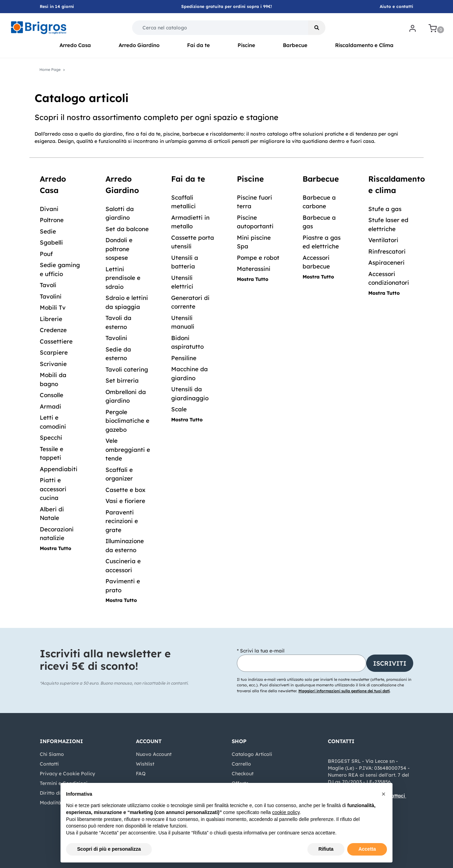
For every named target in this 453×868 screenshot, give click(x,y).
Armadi (50, 406)
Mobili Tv (53, 307)
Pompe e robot (258, 258)
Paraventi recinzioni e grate (122, 521)
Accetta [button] (367, 849)
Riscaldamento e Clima (364, 45)
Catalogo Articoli (252, 754)
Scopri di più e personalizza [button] (109, 849)
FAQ (141, 774)
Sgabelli (51, 242)
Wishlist (145, 764)
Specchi (51, 437)
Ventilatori (383, 240)
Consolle (52, 395)
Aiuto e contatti (396, 6)
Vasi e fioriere (125, 501)
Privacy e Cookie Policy (67, 774)
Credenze (53, 330)
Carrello (241, 764)
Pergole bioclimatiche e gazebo (127, 421)
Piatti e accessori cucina (53, 489)
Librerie (51, 319)
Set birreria (122, 380)
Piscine (246, 45)
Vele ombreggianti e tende (128, 449)
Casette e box (126, 490)
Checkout (243, 774)
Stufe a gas (385, 209)
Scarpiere (54, 352)
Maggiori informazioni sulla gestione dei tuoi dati (344, 691)
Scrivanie (53, 364)
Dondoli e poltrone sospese (119, 249)
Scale (179, 409)
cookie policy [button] (286, 812)
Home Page (50, 70)
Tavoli (48, 285)
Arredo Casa (75, 45)
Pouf (46, 254)
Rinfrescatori (387, 251)
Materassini (254, 269)
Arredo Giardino (139, 45)
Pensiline (184, 358)
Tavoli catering (127, 369)
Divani (49, 209)
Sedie (48, 231)
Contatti (49, 764)
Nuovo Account (154, 754)
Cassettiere (56, 341)
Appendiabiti (59, 469)
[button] (317, 28)
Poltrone (52, 220)
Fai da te (198, 45)
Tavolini (51, 296)
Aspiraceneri (386, 262)
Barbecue (295, 45)
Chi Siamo (52, 754)
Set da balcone (127, 229)
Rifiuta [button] (326, 849)
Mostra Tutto (56, 548)
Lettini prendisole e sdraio (123, 278)
